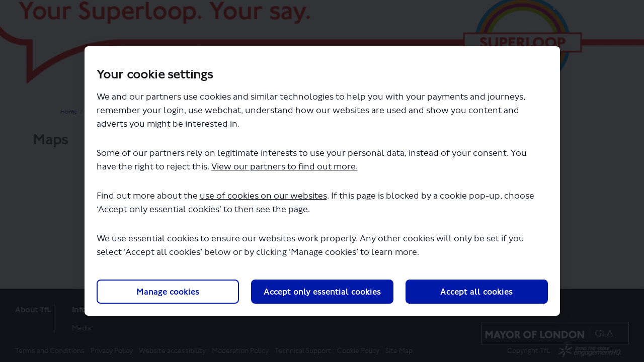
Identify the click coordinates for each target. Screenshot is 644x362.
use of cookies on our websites (263, 196)
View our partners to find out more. (285, 167)
